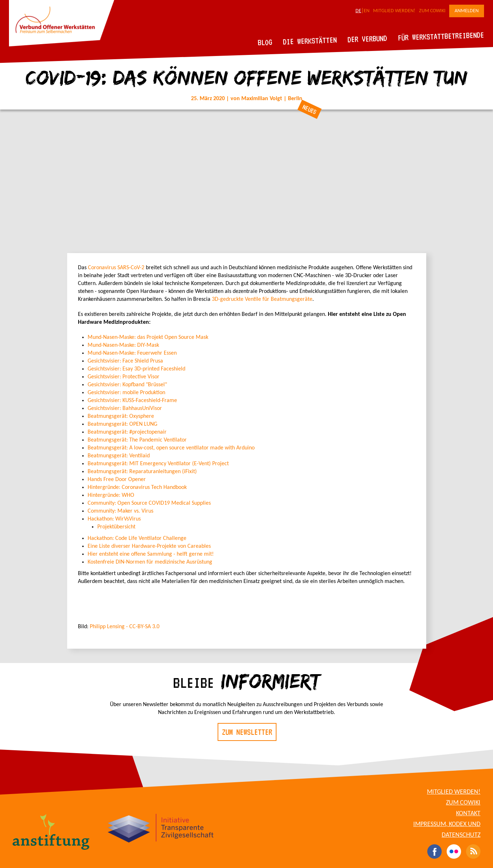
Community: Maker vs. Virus (120, 511)
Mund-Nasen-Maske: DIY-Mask (123, 345)
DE (358, 11)
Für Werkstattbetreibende (441, 36)
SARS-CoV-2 (131, 268)
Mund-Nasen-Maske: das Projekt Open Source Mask (148, 337)
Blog (265, 42)
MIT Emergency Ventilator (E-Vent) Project (158, 464)
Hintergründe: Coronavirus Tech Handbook (137, 487)
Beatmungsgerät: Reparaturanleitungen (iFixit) (142, 472)
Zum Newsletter (247, 732)
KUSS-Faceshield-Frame (149, 401)
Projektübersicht (116, 527)
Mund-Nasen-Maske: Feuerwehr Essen (132, 353)
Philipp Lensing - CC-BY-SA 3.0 (125, 627)
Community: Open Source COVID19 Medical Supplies (149, 503)
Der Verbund (368, 39)
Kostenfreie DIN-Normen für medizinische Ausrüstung (150, 562)
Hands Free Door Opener (117, 480)
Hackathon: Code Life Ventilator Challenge (137, 538)
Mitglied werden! (394, 11)
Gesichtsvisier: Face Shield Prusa (125, 361)
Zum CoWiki (432, 11)
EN (367, 11)
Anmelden (467, 11)
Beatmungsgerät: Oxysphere (121, 416)
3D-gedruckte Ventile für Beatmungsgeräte (262, 299)
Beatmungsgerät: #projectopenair (127, 432)
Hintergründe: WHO (111, 495)
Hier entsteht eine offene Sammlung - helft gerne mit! (151, 554)
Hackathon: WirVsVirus (114, 519)
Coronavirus (102, 268)
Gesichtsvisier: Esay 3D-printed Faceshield (136, 369)
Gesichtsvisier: (104, 385)
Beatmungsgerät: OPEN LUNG (122, 424)
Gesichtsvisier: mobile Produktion (126, 393)
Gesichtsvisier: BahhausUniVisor (125, 409)
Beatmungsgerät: (108, 440)
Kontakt (468, 814)
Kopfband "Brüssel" (144, 385)
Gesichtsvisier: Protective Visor (124, 377)
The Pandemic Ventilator (157, 440)
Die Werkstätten (310, 41)
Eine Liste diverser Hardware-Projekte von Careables (149, 546)
